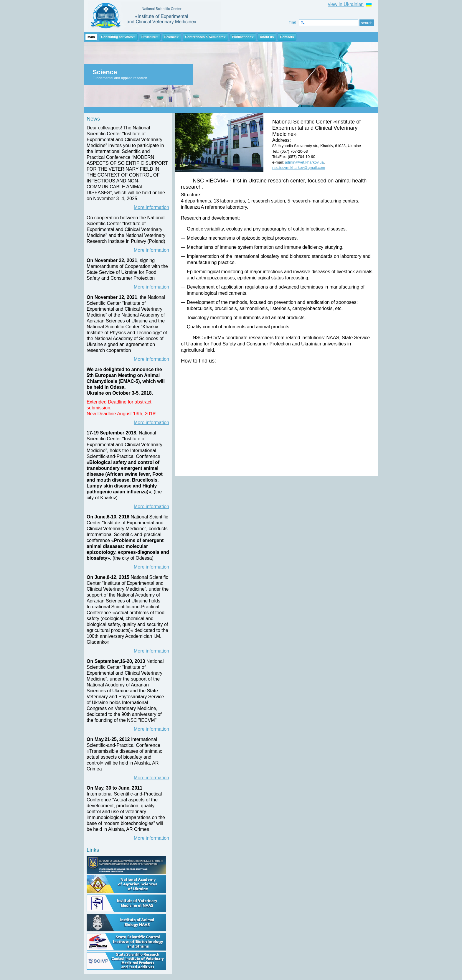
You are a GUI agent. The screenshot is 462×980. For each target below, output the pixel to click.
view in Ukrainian (346, 4)
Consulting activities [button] (118, 37)
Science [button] (172, 37)
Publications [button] (243, 37)
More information (151, 207)
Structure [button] (150, 37)
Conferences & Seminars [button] (205, 37)
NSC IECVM (154, 16)
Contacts (287, 37)
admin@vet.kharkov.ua (304, 162)
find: (293, 22)
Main (91, 37)
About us (267, 37)
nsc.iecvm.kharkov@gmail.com (299, 168)
